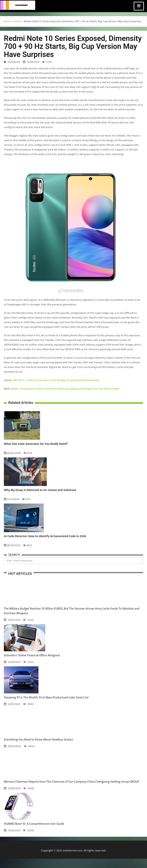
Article (17, 21)
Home (7, 21)
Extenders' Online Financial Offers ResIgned (32, 655)
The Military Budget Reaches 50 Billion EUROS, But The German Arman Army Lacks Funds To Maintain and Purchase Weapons (72, 611)
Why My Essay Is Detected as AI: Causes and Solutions (40, 490)
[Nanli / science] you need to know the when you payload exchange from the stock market (65, 389)
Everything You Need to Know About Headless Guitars (39, 740)
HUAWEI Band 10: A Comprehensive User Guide (34, 824)
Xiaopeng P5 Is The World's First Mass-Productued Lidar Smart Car (46, 698)
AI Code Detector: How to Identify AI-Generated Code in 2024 (45, 536)
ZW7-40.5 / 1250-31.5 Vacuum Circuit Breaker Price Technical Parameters (56, 380)
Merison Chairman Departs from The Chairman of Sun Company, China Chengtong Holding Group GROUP (71, 782)
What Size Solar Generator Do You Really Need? (36, 444)
